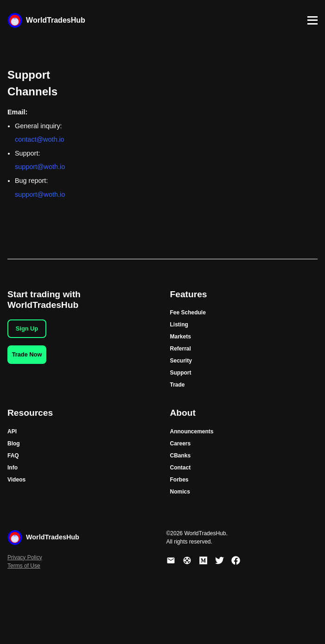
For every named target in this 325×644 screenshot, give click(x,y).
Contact (181, 468)
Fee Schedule (188, 313)
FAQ (13, 456)
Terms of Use (24, 566)
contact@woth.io (40, 139)
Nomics (180, 492)
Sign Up (27, 328)
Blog (14, 444)
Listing (179, 325)
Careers (181, 444)
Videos (16, 480)
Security (181, 361)
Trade (178, 385)
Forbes (179, 480)
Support (181, 373)
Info (13, 468)
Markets (181, 337)
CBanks (181, 456)
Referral (181, 349)
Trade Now (27, 354)
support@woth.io (40, 167)
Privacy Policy (25, 557)
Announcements (192, 431)
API (12, 431)
